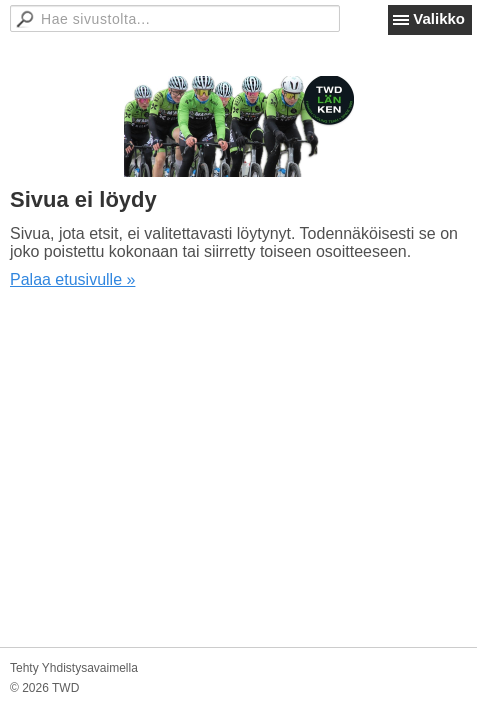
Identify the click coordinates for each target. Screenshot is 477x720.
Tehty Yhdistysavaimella (74, 668)
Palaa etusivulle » (72, 279)
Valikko (439, 18)
